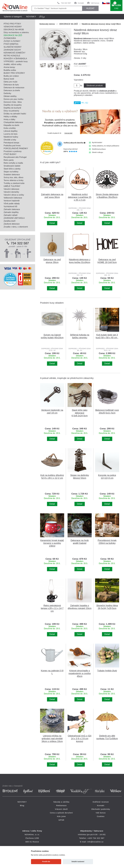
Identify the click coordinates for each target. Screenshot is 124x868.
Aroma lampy (9, 67)
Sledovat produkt (95, 85)
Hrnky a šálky (9, 119)
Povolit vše (46, 862)
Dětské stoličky (10, 96)
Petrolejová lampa (11, 143)
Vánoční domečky (11, 192)
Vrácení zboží (61, 809)
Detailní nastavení (78, 862)
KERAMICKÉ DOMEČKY (15, 53)
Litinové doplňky (11, 131)
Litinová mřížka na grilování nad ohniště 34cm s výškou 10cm (52, 739)
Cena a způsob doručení (61, 813)
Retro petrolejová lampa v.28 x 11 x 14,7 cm (52, 608)
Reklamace (61, 805)
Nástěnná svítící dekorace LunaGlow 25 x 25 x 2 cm (80, 197)
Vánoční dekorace (11, 189)
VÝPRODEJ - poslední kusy (16, 61)
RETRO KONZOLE (12, 56)
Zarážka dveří (10, 221)
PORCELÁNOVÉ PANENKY (16, 148)
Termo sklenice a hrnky (14, 180)
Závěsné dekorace (12, 224)
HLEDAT (90, 8)
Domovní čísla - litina (13, 102)
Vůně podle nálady (12, 204)
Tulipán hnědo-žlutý (107, 671)
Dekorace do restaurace (14, 88)
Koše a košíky (10, 128)
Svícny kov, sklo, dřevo (13, 177)
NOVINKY (31, 17)
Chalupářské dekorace (13, 122)
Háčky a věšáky (10, 117)
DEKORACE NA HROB (14, 30)
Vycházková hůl (10, 206)
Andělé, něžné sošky (13, 64)
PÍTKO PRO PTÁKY (12, 24)
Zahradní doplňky (11, 212)
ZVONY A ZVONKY (12, 41)
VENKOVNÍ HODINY (13, 27)
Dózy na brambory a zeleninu (16, 32)
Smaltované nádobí (12, 166)
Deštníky (7, 93)
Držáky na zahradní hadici (15, 114)
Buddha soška (10, 70)
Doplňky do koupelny (13, 105)
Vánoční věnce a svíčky (14, 195)
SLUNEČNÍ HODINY (13, 47)
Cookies (101, 816)
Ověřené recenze (101, 802)
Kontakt (81, 3)
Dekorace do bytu (11, 85)
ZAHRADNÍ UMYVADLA (14, 218)
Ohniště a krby (10, 140)
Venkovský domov (47, 24)
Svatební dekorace (12, 175)
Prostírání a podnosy (13, 151)
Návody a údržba (61, 802)
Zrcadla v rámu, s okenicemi (16, 227)
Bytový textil (9, 79)
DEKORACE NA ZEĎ (13, 35)
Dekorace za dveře (12, 90)
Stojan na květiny (11, 172)
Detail (52, 223)
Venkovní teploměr (12, 201)
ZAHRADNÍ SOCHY (12, 50)
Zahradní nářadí (11, 215)
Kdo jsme (61, 816)
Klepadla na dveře (11, 125)
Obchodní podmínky (101, 809)
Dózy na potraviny (11, 111)
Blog (22, 805)
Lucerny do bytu (11, 134)
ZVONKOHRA (10, 38)
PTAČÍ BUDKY (10, 154)
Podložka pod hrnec (12, 146)
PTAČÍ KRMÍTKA (11, 44)
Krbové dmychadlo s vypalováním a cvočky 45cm (80, 673)
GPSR (61, 820)
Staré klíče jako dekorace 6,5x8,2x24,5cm (80, 413)
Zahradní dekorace (12, 209)
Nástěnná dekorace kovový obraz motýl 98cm (101, 24)
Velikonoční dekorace (13, 198)
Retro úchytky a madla (13, 163)
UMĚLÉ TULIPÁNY (12, 186)
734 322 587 (66, 3)
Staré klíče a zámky (12, 169)
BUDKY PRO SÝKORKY (14, 73)
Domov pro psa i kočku (14, 99)
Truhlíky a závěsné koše (14, 183)
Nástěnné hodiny (11, 137)
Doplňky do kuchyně (12, 108)
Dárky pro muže (10, 82)
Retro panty (9, 160)
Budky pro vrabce (11, 76)
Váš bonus (95, 3)
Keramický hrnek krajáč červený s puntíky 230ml (52, 543)
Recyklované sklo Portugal (15, 157)
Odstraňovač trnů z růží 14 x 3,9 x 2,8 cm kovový (80, 739)
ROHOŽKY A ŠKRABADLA (15, 59)
